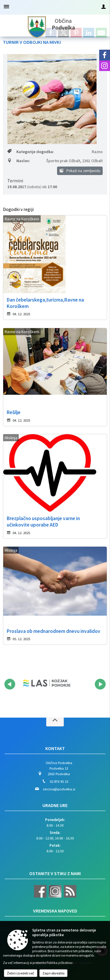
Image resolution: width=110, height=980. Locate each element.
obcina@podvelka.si (59, 789)
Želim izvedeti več (21, 973)
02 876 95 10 (59, 781)
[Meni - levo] (6, 6)
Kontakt (55, 748)
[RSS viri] (69, 896)
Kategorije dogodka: (31, 152)
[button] (10, 684)
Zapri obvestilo (53, 973)
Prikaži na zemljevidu (80, 171)
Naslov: (19, 161)
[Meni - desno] (104, 6)
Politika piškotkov (60, 963)
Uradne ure (55, 805)
